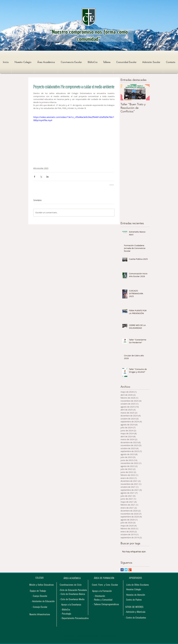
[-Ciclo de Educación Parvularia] (73, 590)
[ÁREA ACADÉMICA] (72, 578)
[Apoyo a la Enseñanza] (71, 605)
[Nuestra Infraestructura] (40, 614)
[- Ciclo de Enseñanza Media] (72, 599)
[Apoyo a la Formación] (102, 591)
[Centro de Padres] (134, 600)
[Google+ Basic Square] (130, 570)
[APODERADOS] (135, 578)
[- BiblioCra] (69, 610)
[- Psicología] (69, 614)
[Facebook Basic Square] (122, 570)
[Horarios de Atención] (136, 595)
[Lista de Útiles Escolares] (138, 585)
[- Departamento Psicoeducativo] (75, 618)
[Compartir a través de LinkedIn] (47, 177)
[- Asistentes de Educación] (43, 601)
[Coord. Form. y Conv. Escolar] (105, 585)
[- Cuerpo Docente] (39, 596)
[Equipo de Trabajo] (38, 591)
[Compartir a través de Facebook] (35, 177)
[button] (134, 607)
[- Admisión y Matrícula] (135, 612)
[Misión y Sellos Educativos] (42, 585)
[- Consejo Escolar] (39, 607)
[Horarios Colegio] (135, 590)
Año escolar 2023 (41, 168)
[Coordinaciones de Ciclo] (71, 585)
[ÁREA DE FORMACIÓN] (104, 578)
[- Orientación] (102, 596)
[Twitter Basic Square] (126, 570)
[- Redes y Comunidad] (103, 600)
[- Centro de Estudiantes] (135, 618)
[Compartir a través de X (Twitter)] (41, 177)
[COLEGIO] (39, 578)
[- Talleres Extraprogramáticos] (106, 604)
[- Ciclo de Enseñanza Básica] (72, 594)
